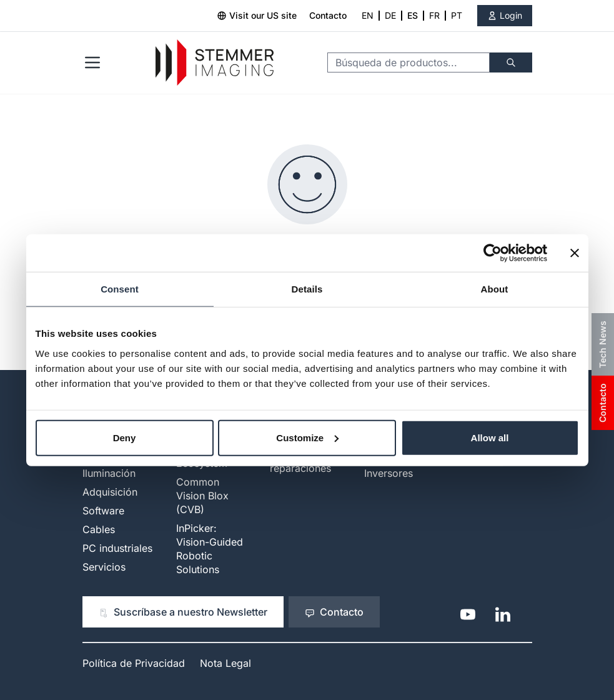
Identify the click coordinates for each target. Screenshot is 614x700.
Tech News (602, 344)
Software (103, 511)
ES (413, 15)
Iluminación (109, 473)
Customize (307, 437)
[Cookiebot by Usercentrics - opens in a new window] (493, 253)
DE (390, 15)
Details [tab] (307, 289)
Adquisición (110, 492)
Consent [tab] (120, 289)
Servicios (104, 567)
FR (434, 15)
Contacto (328, 15)
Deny (125, 437)
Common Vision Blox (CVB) (202, 496)
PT (457, 15)
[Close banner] (575, 253)
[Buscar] (511, 62)
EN (368, 15)
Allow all (490, 437)
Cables (99, 529)
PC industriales (117, 548)
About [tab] (495, 289)
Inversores (389, 473)
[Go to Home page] (215, 63)
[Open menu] (92, 62)
